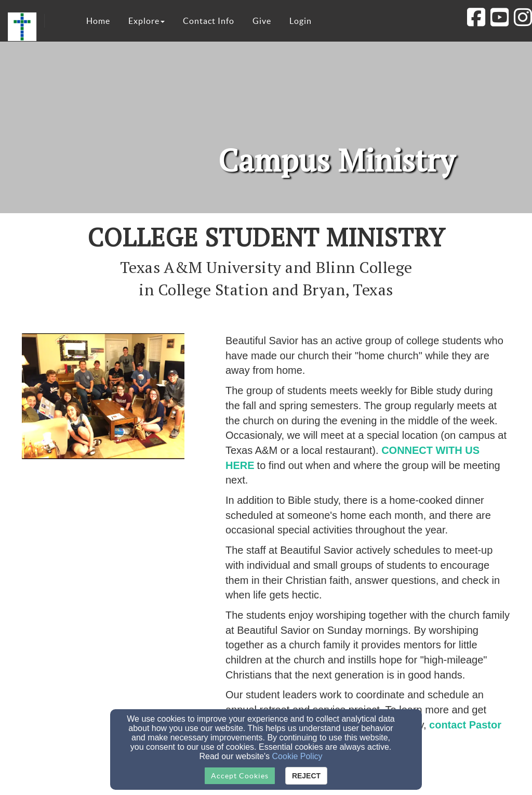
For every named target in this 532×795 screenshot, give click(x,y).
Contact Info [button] (209, 21)
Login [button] (301, 21)
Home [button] (98, 21)
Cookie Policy (297, 756)
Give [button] (262, 21)
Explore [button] (147, 21)
